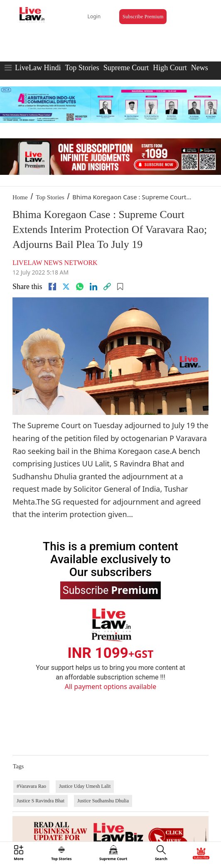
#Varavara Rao (31, 786)
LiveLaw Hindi (38, 68)
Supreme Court (126, 68)
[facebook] (52, 287)
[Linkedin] (93, 287)
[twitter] (66, 287)
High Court (170, 68)
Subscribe (110, 590)
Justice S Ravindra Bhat (41, 801)
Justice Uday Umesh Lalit (85, 786)
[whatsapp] (80, 287)
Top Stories (82, 68)
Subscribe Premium (143, 17)
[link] (107, 287)
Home (20, 197)
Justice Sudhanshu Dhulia (103, 801)
